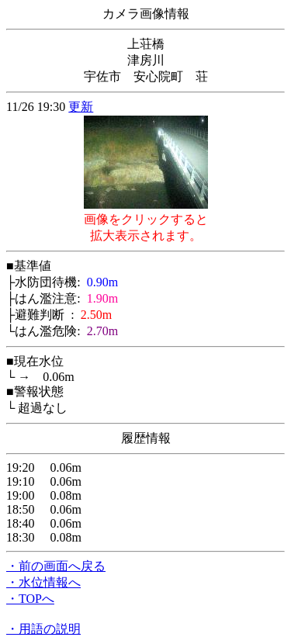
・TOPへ (30, 599)
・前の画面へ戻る (56, 566)
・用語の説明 (43, 629)
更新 (81, 107)
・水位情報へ (43, 582)
